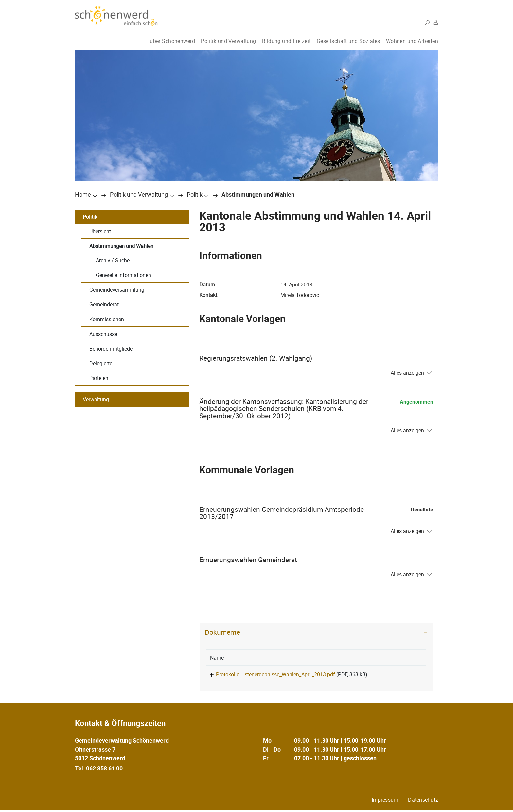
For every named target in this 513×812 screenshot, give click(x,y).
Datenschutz (423, 802)
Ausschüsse (103, 334)
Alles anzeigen (407, 373)
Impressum (385, 802)
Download (407, 675)
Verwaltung (96, 399)
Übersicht (100, 231)
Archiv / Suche (113, 260)
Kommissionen (107, 319)
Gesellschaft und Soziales (348, 41)
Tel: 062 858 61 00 (99, 770)
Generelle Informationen (124, 275)
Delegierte (101, 363)
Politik (90, 217)
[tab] (316, 632)
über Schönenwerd (172, 41)
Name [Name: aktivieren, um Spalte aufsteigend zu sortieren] (217, 658)
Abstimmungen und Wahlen (121, 246)
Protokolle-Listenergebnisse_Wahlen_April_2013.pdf (270, 674)
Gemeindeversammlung (117, 290)
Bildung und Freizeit (286, 41)
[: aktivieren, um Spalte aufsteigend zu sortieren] (407, 658)
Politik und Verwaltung (229, 41)
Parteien (99, 378)
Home (83, 194)
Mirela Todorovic (300, 295)
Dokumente (222, 632)
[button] (139, 194)
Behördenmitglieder (112, 349)
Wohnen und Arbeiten (412, 41)
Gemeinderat (104, 304)
